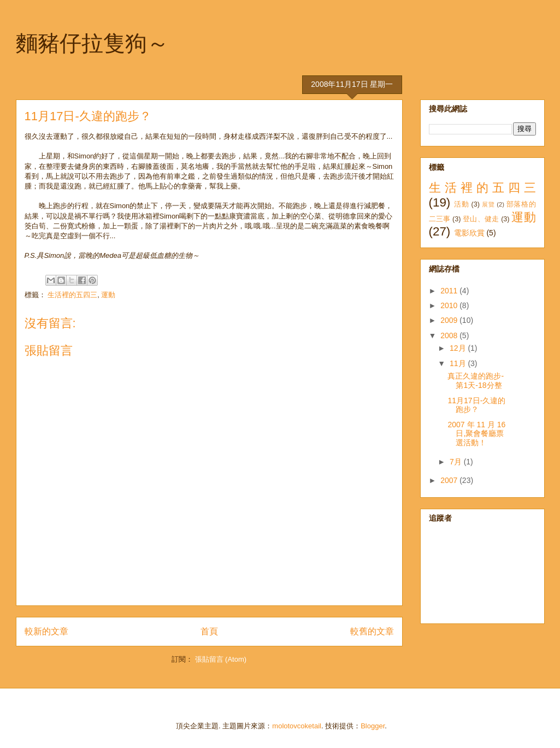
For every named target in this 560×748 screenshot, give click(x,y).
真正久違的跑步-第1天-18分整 (476, 381)
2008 (450, 335)
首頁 (209, 631)
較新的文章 (46, 631)
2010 (450, 305)
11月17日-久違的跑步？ (476, 405)
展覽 (488, 204)
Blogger (373, 726)
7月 (457, 462)
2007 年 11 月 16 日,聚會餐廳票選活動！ (476, 434)
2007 (450, 480)
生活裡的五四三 (72, 295)
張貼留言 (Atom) (221, 659)
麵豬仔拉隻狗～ (92, 43)
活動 (461, 204)
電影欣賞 (469, 233)
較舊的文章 (372, 631)
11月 (459, 363)
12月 (459, 348)
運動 (108, 295)
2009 (450, 320)
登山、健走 (481, 219)
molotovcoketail (297, 726)
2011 (450, 291)
